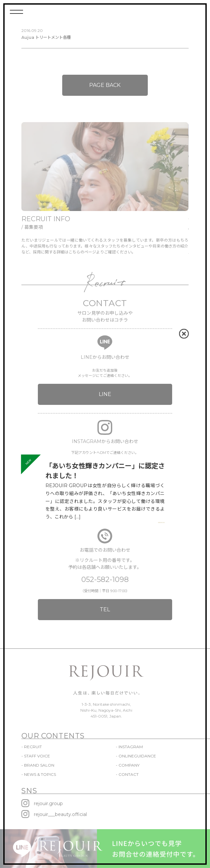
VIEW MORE (161, 523)
